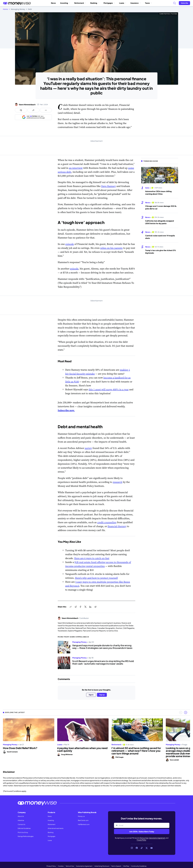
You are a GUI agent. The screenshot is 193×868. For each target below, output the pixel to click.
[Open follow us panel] (46, 110)
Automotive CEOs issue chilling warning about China (158, 193)
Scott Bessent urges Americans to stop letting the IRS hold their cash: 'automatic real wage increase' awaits (103, 662)
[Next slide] (186, 712)
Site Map (126, 866)
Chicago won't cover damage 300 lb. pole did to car (161, 207)
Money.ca (81, 816)
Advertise (21, 820)
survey (88, 448)
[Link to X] (147, 848)
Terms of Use (144, 838)
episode (70, 244)
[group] (96, 740)
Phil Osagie (119, 757)
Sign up (102, 695)
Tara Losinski (174, 760)
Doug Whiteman (67, 754)
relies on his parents (111, 248)
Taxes (148, 3)
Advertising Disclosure (102, 866)
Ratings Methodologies (26, 836)
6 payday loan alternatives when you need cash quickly (82, 749)
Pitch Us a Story (23, 832)
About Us (21, 816)
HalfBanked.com (84, 824)
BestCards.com (83, 820)
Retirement (80, 3)
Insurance (136, 3)
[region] (96, 740)
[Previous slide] (181, 712)
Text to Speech (116, 866)
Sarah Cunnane (12, 752)
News (53, 3)
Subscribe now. (66, 410)
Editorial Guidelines (24, 828)
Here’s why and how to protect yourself (96, 578)
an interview (76, 168)
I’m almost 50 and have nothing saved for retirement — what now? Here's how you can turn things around (136, 751)
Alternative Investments (56, 828)
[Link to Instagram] (132, 848)
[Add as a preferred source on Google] (33, 117)
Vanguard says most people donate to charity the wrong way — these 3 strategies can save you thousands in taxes (102, 647)
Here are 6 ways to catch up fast (92, 558)
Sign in (91, 695)
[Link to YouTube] (152, 848)
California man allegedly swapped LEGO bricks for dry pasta (159, 222)
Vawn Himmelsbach (27, 104)
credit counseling (107, 522)
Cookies (61, 866)
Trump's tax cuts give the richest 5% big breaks (161, 252)
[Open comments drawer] (21, 110)
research (117, 482)
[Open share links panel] (33, 110)
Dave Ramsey (109, 186)
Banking (95, 3)
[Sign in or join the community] (184, 3)
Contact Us (21, 824)
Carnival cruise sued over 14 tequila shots (160, 237)
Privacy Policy (141, 840)
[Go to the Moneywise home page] (17, 3)
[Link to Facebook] (137, 848)
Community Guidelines (139, 866)
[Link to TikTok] (142, 848)
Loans (123, 3)
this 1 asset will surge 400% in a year (109, 389)
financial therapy (117, 526)
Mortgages (109, 3)
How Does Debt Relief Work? (20, 748)
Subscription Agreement (157, 838)
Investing (65, 3)
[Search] (174, 3)
